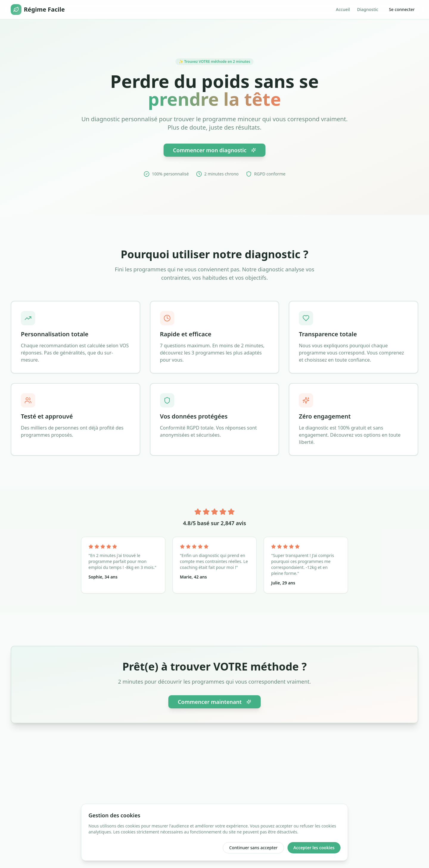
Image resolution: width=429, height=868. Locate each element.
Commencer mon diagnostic (215, 150)
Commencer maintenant (214, 702)
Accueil (343, 9)
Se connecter (402, 9)
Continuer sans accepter (253, 848)
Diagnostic (368, 9)
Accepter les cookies (314, 848)
